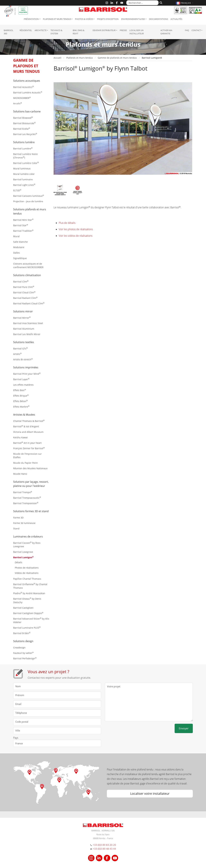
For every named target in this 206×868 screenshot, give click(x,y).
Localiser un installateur (137, 32)
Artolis (17, 354)
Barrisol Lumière (23, 148)
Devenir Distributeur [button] (104, 30)
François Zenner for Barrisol (29, 448)
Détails (19, 562)
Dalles (16, 253)
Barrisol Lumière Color (26, 163)
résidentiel (26, 30)
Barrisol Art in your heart (27, 443)
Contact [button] (196, 30)
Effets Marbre (21, 406)
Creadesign (19, 647)
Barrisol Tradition (23, 231)
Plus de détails (67, 223)
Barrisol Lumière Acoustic (28, 92)
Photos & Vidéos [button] (84, 19)
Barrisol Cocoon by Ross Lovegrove (27, 544)
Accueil (57, 58)
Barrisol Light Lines (24, 185)
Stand (16, 529)
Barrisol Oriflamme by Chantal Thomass (30, 586)
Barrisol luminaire (23, 179)
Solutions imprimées (26, 367)
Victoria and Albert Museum (28, 432)
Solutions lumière (24, 142)
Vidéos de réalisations (27, 573)
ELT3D (17, 190)
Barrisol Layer (21, 379)
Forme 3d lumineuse (24, 523)
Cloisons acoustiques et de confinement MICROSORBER (28, 265)
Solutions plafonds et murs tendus (30, 211)
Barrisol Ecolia (22, 129)
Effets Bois (20, 390)
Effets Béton (20, 401)
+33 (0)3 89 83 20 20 (104, 845)
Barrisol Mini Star (23, 220)
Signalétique (20, 258)
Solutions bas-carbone (27, 111)
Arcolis (18, 103)
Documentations (159, 19)
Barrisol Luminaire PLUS (27, 628)
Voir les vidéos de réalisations (76, 236)
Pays (16, 738)
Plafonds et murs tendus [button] (57, 19)
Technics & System (56, 32)
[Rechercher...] (142, 3)
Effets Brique (21, 396)
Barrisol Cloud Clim (24, 292)
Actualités (176, 19)
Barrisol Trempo (23, 492)
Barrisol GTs (20, 348)
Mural (16, 236)
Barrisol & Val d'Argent (26, 426)
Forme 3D (18, 518)
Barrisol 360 (9, 32)
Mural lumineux (22, 168)
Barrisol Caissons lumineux (29, 196)
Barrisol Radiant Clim (25, 298)
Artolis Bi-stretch (23, 359)
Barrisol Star (21, 225)
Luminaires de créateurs (28, 536)
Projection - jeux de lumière (28, 201)
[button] (185, 3)
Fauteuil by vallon (23, 653)
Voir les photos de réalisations (76, 229)
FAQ (187, 30)
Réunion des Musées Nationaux (30, 468)
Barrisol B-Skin (22, 633)
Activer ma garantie (166, 32)
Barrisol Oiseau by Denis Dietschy (27, 600)
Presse (123, 30)
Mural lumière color (24, 174)
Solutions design (23, 641)
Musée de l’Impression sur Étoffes (27, 456)
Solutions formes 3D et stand (31, 511)
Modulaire (19, 247)
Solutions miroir (23, 311)
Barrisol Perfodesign (25, 658)
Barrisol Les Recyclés (25, 134)
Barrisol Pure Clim (24, 287)
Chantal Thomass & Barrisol (29, 421)
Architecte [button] (41, 30)
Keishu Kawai (20, 437)
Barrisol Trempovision (26, 503)
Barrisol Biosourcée (24, 123)
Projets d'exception (108, 19)
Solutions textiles (24, 342)
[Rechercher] (161, 2)
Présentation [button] (31, 19)
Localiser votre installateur (150, 794)
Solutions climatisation (27, 275)
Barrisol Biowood (23, 118)
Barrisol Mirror (22, 318)
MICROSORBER (22, 98)
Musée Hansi (20, 474)
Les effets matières (23, 385)
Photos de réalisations (27, 568)
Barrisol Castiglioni (23, 608)
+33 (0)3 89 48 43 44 (104, 849)
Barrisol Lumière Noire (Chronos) (25, 156)
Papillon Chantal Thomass (27, 579)
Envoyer (184, 728)
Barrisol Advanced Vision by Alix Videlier (31, 620)
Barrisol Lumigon (23, 557)
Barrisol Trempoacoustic (27, 498)
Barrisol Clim (21, 281)
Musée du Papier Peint (25, 463)
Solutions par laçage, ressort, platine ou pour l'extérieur (31, 484)
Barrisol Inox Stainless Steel (28, 323)
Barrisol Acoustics (23, 87)
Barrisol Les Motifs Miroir (27, 334)
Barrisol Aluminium (24, 329)
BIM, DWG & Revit (79, 32)
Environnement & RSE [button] (133, 19)
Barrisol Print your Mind (27, 374)
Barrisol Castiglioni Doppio (28, 613)
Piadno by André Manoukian (29, 593)
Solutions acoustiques (27, 81)
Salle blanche (20, 242)
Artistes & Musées (24, 415)
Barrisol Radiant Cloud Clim (29, 303)
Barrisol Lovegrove (23, 552)
